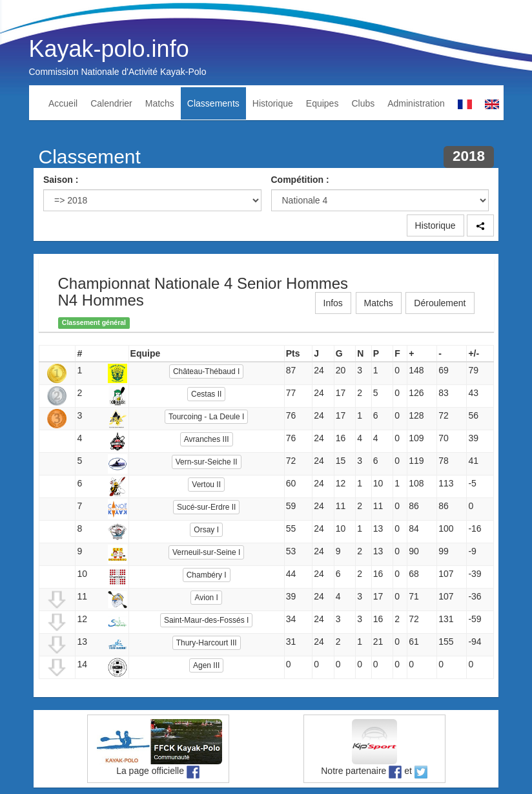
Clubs (363, 103)
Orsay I (206, 530)
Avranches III (207, 439)
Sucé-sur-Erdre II (206, 507)
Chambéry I (207, 575)
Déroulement (440, 303)
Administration (416, 103)
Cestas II (206, 394)
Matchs (160, 103)
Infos (333, 303)
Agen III (206, 665)
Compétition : (300, 180)
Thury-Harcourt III (207, 643)
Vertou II (206, 485)
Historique (273, 103)
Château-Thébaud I (206, 371)
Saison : (61, 180)
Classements (213, 103)
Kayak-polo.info (109, 49)
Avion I (206, 598)
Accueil (63, 103)
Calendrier (111, 103)
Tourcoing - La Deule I (206, 417)
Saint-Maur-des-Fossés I (206, 620)
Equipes (322, 103)
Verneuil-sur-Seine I (206, 552)
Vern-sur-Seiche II (207, 462)
